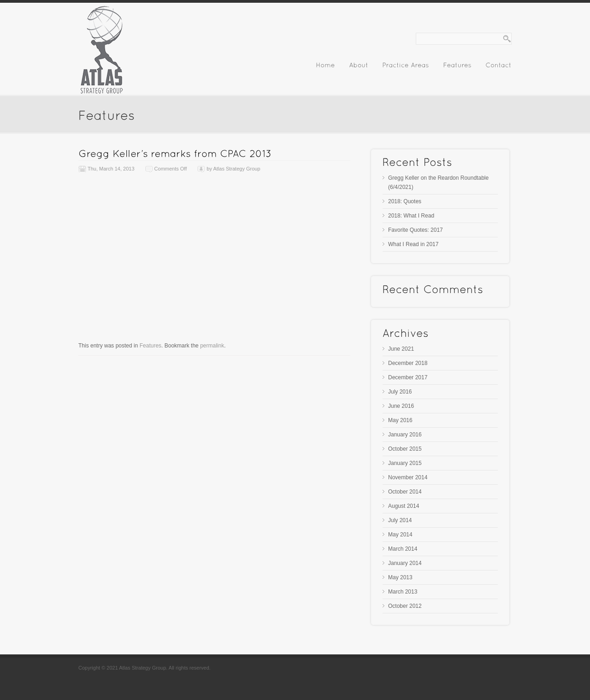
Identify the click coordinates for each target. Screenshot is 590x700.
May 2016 (400, 420)
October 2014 (405, 492)
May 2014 (400, 535)
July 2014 (400, 520)
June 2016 (401, 406)
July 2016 (400, 392)
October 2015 (405, 449)
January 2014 (405, 563)
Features (150, 346)
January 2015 (405, 463)
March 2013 (403, 592)
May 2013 (400, 577)
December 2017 (408, 377)
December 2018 (408, 363)
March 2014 (403, 549)
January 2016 (405, 435)
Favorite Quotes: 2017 (416, 230)
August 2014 (404, 506)
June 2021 (401, 349)
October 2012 (405, 606)
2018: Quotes (405, 201)
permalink (212, 346)
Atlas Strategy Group (236, 169)
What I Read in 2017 (413, 244)
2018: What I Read (411, 216)
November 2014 (408, 477)
